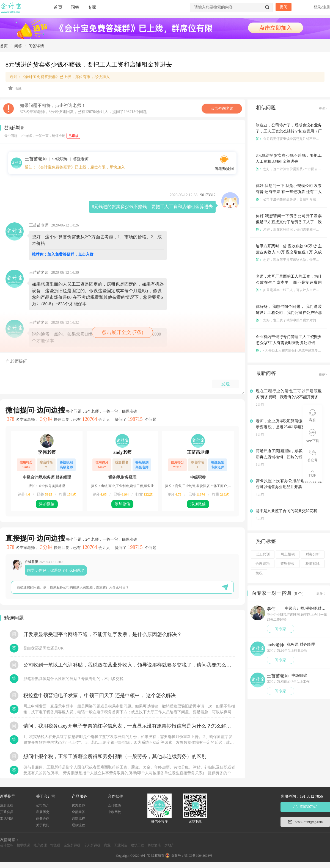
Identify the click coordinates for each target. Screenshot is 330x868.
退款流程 (78, 825)
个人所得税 (92, 845)
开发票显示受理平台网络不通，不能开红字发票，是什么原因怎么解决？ (103, 634)
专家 (92, 7)
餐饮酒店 (154, 845)
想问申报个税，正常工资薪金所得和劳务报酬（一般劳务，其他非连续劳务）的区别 (115, 756)
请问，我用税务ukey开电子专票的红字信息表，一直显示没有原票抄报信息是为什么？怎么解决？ (129, 726)
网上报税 (288, 554)
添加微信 (47, 504)
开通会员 (7, 812)
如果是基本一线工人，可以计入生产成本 (289, 290)
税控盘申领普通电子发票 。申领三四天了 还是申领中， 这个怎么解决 (100, 695)
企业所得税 (72, 845)
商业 (107, 845)
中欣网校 (114, 812)
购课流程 (78, 819)
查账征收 (288, 564)
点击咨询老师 (222, 108)
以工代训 (263, 554)
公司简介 (43, 805)
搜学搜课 (23, 845)
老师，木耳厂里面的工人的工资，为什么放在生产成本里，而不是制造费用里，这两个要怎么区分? (289, 282)
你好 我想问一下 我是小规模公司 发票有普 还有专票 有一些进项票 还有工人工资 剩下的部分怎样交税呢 (289, 192)
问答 (75, 7)
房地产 (169, 845)
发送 (226, 384)
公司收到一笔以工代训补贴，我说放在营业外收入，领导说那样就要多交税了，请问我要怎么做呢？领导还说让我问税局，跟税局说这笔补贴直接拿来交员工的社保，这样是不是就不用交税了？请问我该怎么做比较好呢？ (129, 665)
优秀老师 (78, 805)
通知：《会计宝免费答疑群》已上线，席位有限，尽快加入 (60, 77)
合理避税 (263, 564)
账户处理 (40, 845)
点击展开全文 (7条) (122, 332)
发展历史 (43, 812)
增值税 (55, 845)
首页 (58, 7)
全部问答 (78, 812)
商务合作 (43, 819)
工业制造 (121, 845)
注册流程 (7, 805)
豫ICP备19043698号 (198, 856)
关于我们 (43, 825)
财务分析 (313, 554)
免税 (259, 573)
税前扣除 (313, 564)
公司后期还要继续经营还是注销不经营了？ (291, 139)
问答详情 (36, 46)
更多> (323, 109)
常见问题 (7, 819)
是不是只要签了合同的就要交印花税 (287, 511)
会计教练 (114, 805)
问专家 (280, 629)
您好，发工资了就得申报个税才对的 (286, 320)
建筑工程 (137, 845)
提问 (284, 7)
